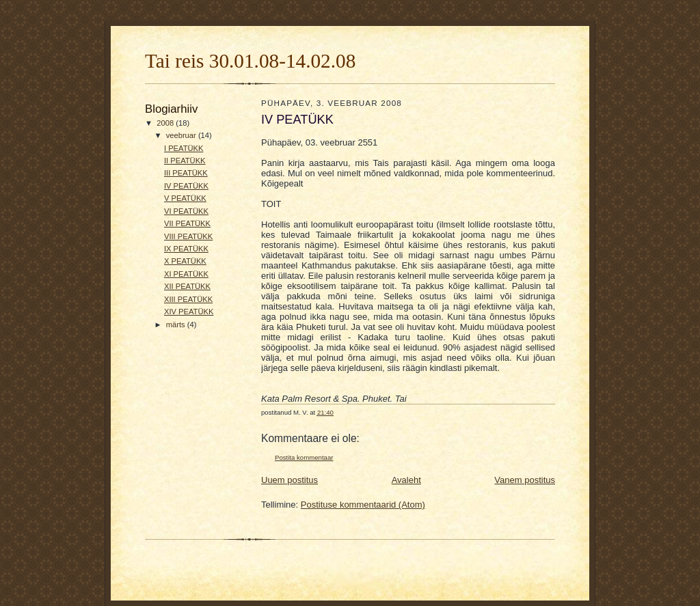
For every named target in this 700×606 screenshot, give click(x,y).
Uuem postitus (290, 480)
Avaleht (406, 480)
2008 (166, 123)
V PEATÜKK (185, 198)
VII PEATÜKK (187, 223)
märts (177, 325)
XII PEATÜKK (187, 286)
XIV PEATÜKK (189, 312)
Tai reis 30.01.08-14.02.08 (250, 61)
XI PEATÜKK (186, 274)
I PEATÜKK (184, 148)
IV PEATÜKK (186, 186)
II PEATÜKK (185, 161)
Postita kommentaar (304, 457)
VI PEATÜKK (186, 211)
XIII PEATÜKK (188, 299)
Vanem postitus (525, 480)
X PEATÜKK (185, 261)
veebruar (182, 135)
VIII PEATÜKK (188, 236)
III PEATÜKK (186, 173)
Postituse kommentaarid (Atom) (363, 505)
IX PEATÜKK (186, 249)
